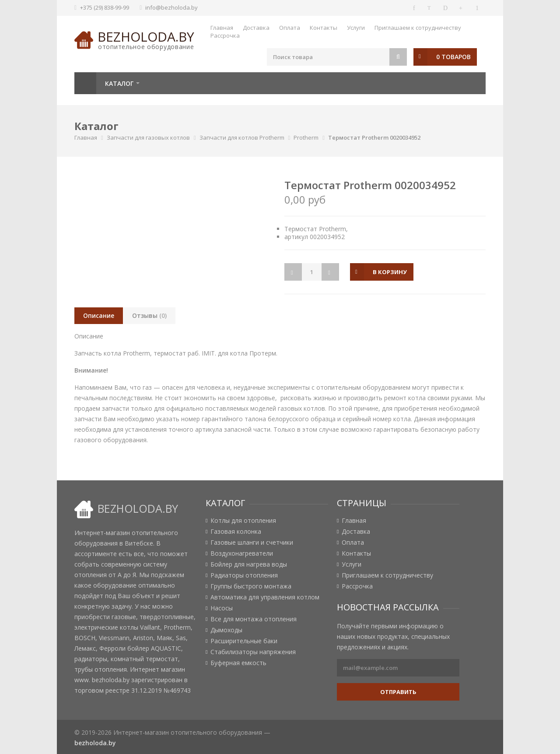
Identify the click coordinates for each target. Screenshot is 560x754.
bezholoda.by (146, 37)
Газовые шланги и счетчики (252, 543)
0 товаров (453, 57)
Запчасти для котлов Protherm (242, 137)
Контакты (324, 28)
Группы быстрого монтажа (251, 586)
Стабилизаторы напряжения (253, 652)
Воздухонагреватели (242, 553)
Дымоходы (226, 630)
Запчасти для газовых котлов (148, 137)
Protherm (306, 137)
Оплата (290, 28)
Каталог (119, 83)
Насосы (222, 608)
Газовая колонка (236, 532)
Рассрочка (225, 35)
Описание (99, 315)
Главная (222, 28)
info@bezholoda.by (171, 7)
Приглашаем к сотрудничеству (418, 28)
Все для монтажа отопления (254, 619)
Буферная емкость (238, 663)
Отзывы (149, 315)
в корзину (390, 272)
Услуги (356, 28)
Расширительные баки (244, 641)
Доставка (256, 28)
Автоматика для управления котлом (265, 597)
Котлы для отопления (243, 521)
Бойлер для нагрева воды (249, 564)
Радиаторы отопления (244, 575)
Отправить (398, 692)
